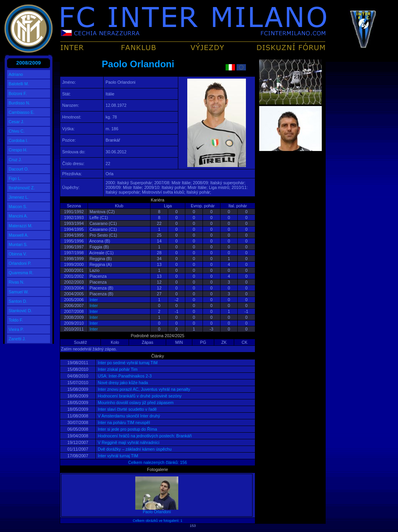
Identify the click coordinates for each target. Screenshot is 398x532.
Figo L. (15, 178)
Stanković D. (20, 311)
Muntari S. (18, 244)
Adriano (16, 74)
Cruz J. (15, 160)
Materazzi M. (21, 226)
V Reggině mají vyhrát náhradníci (128, 442)
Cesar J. (16, 122)
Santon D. (18, 301)
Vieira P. (16, 329)
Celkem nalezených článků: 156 (158, 462)
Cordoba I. (18, 140)
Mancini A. (18, 216)
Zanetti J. (17, 339)
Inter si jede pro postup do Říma (127, 429)
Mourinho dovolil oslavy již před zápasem (135, 403)
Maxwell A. (19, 235)
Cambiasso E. (22, 112)
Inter (94, 300)
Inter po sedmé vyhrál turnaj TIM (127, 363)
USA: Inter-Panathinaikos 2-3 (124, 376)
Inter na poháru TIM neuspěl (123, 422)
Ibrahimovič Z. (22, 188)
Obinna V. (18, 254)
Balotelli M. (19, 84)
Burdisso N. (19, 103)
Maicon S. (18, 207)
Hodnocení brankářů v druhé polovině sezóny (139, 396)
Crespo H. (18, 150)
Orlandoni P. (20, 263)
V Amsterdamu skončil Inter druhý (128, 416)
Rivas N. (16, 282)
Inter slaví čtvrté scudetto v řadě (127, 409)
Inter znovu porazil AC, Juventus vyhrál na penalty (143, 389)
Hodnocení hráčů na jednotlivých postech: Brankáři (144, 436)
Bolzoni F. (18, 93)
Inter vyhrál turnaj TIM (117, 456)
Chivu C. (17, 131)
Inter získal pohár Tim (117, 369)
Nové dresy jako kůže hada (122, 383)
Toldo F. (16, 320)
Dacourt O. (19, 169)
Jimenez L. (19, 197)
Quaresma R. (21, 273)
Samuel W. (19, 292)
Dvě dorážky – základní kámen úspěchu (134, 449)
